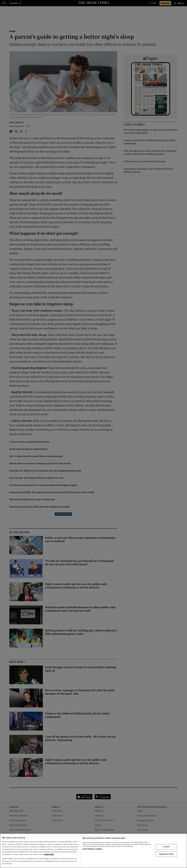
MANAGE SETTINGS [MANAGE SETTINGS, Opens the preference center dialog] (166, 854)
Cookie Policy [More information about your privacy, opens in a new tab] (49, 854)
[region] (94, 851)
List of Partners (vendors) (92, 849)
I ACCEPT (166, 847)
